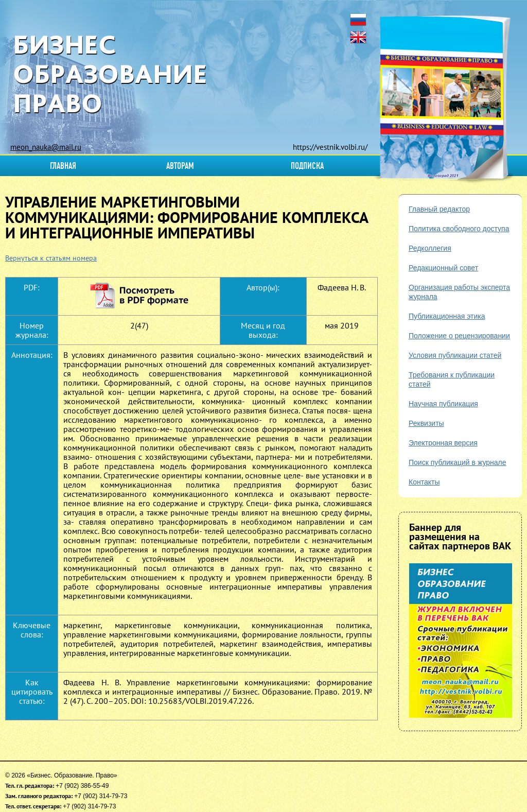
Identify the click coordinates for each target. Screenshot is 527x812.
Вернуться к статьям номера (51, 258)
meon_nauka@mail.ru (46, 147)
